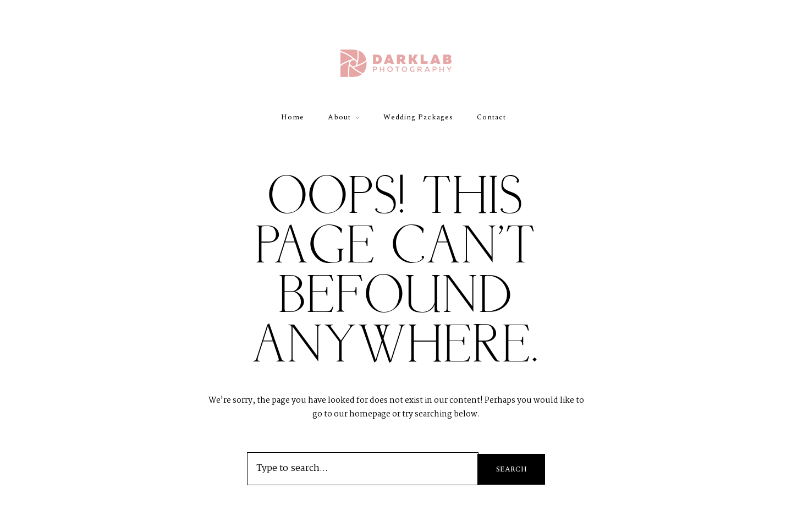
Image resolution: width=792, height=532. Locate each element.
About (339, 117)
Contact (491, 117)
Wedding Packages (418, 117)
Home (293, 117)
